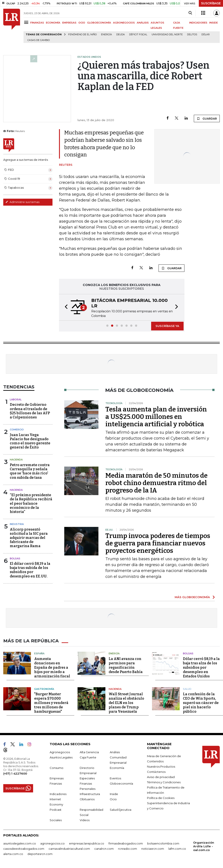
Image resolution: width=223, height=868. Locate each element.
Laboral (16, 399)
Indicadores (58, 794)
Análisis (115, 752)
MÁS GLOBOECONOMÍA (192, 597)
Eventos (115, 778)
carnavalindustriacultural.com (69, 849)
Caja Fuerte (88, 757)
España (39, 653)
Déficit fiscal (138, 35)
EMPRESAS (69, 23)
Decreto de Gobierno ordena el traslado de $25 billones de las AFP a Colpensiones (30, 411)
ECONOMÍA (53, 23)
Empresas (57, 778)
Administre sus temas (22, 202)
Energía (106, 35)
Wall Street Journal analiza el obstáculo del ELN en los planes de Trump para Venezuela (126, 703)
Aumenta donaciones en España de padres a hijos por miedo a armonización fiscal (52, 667)
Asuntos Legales (61, 757)
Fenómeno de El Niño (82, 35)
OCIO (82, 23)
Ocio (113, 799)
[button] (65, 307)
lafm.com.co (177, 849)
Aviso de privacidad (161, 777)
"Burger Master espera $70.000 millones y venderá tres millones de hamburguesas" (51, 703)
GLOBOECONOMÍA (99, 23)
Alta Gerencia (89, 752)
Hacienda (16, 460)
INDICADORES (198, 23)
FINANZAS (37, 23)
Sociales (56, 820)
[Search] (190, 13)
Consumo (57, 768)
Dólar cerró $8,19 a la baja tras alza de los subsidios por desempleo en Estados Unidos (201, 667)
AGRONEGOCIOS (124, 23)
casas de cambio (39, 40)
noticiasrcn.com (153, 849)
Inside (114, 794)
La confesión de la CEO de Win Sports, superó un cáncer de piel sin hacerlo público (201, 703)
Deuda (121, 35)
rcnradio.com (128, 849)
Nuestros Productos (161, 766)
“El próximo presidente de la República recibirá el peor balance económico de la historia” (31, 503)
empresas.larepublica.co (87, 843)
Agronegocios (60, 752)
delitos (192, 35)
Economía (117, 768)
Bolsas (15, 558)
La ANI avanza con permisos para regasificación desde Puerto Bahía (126, 665)
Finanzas (56, 783)
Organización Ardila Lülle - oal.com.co (204, 846)
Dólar (206, 35)
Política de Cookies (161, 798)
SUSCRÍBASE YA (167, 326)
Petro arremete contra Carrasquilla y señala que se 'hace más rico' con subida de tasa (30, 471)
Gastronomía (44, 689)
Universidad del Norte (167, 35)
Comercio (17, 430)
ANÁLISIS (143, 23)
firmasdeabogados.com (126, 843)
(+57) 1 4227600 (15, 773)
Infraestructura (90, 794)
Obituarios (87, 799)
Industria (17, 524)
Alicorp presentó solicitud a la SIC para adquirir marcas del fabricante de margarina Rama (29, 538)
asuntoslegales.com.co (20, 843)
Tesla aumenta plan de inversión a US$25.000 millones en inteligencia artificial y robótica (156, 417)
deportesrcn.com (40, 854)
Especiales (87, 778)
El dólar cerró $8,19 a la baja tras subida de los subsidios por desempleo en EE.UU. (30, 570)
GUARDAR (207, 118)
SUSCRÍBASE (211, 3)
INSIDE (214, 23)
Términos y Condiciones (164, 782)
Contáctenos (156, 772)
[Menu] (27, 22)
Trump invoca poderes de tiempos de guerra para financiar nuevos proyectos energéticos (158, 543)
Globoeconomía (121, 783)
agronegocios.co (52, 843)
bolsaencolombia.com (163, 843)
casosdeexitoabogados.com (24, 849)
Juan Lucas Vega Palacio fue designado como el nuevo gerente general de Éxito (30, 441)
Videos (85, 820)
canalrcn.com (104, 849)
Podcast (56, 810)
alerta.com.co (13, 854)
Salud (187, 689)
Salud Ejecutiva (121, 810)
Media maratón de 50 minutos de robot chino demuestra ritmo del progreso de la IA (156, 483)
